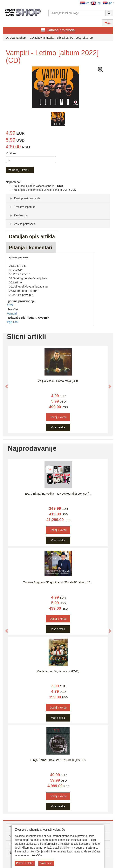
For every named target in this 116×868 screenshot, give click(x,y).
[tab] (58, 198)
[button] (5, 384)
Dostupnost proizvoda (25, 198)
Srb (85, 3)
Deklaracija (18, 215)
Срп (107, 3)
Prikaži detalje (25, 863)
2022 (10, 305)
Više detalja (58, 427)
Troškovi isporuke (22, 207)
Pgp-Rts (12, 322)
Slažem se (46, 863)
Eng (96, 3)
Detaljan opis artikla (32, 236)
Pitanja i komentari (31, 248)
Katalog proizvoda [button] (58, 30)
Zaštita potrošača (22, 224)
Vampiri (12, 313)
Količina (11, 153)
